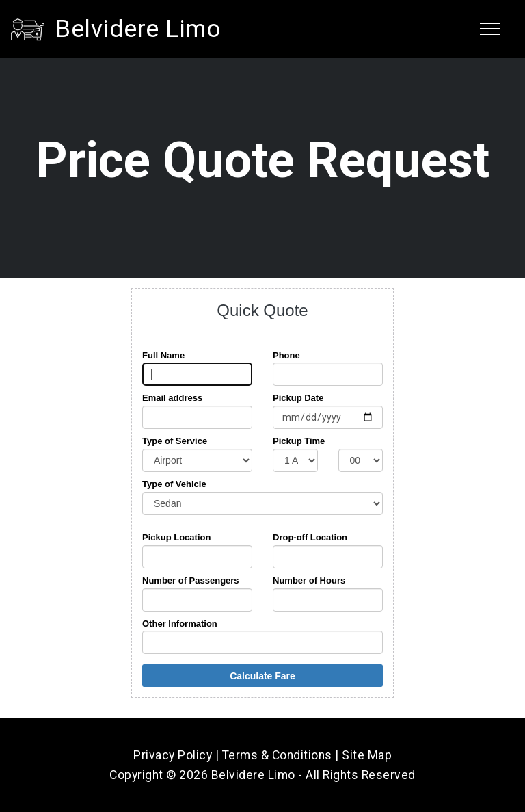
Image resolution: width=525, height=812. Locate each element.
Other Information (180, 624)
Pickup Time (299, 441)
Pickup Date (298, 398)
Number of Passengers (191, 580)
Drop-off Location (310, 537)
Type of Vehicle (174, 484)
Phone (286, 355)
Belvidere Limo (138, 29)
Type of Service (175, 441)
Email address (172, 398)
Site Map (367, 755)
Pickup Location (176, 537)
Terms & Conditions (277, 755)
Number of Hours (309, 580)
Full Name (163, 355)
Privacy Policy (173, 755)
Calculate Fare (262, 676)
